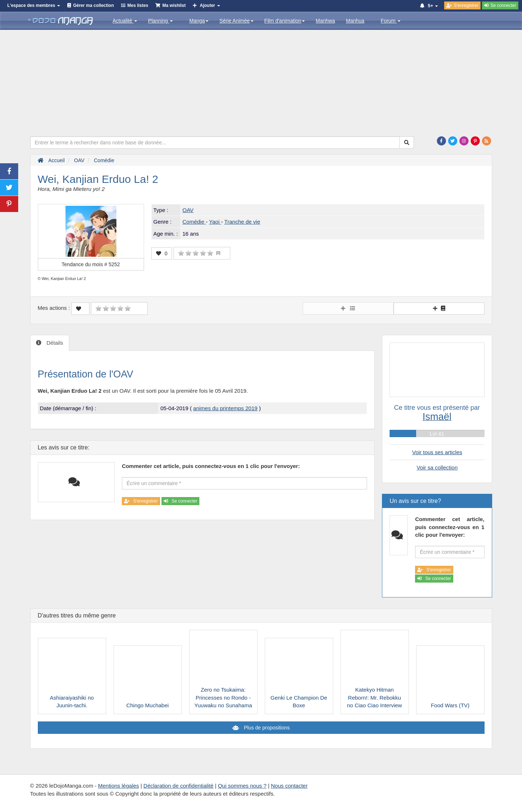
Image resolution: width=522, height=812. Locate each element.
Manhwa (325, 21)
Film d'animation (285, 21)
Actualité (125, 21)
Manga (199, 21)
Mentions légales (118, 786)
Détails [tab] (54, 343)
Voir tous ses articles (437, 452)
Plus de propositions (266, 728)
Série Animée (236, 21)
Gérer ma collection (93, 5)
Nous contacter (289, 786)
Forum (391, 21)
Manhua (355, 21)
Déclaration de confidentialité (178, 786)
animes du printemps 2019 (225, 408)
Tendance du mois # (91, 264)
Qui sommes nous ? (242, 786)
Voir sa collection (437, 467)
